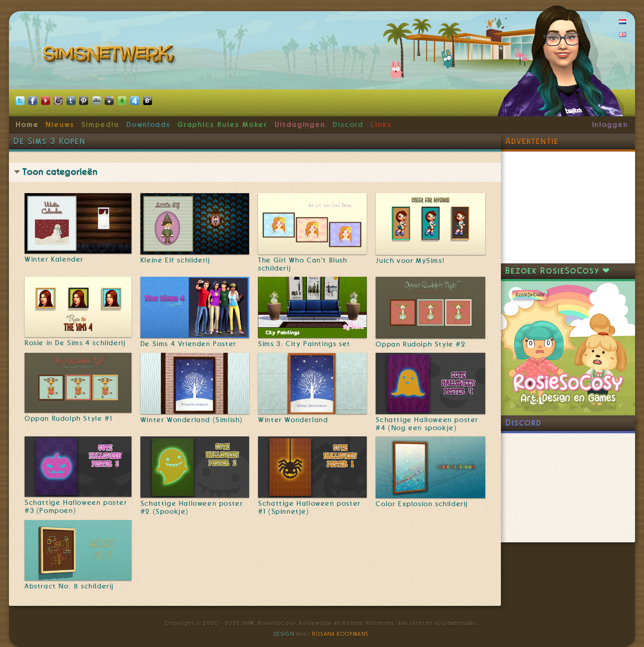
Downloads (148, 125)
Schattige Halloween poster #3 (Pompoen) (76, 507)
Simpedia (100, 125)
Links (381, 125)
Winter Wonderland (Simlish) (192, 420)
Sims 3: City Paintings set (304, 344)
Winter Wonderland (293, 420)
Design (284, 634)
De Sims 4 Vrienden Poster (189, 344)
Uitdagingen (300, 125)
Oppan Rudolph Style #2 (421, 344)
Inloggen (610, 125)
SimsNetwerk (110, 56)
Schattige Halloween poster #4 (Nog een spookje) (427, 424)
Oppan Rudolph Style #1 (68, 419)
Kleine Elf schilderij (176, 260)
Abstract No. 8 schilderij (69, 586)
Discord (348, 125)
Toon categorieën (60, 172)
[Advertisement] (568, 207)
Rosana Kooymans (340, 634)
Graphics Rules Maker (223, 125)
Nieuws (60, 125)
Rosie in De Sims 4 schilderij (75, 343)
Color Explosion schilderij (422, 504)
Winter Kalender (54, 259)
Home (27, 125)
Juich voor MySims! (410, 261)
